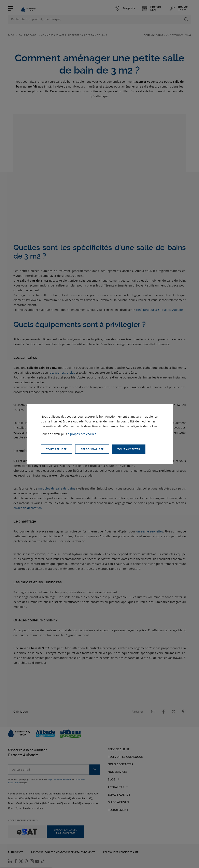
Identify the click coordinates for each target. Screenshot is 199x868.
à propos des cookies (82, 434)
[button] (129, 449)
